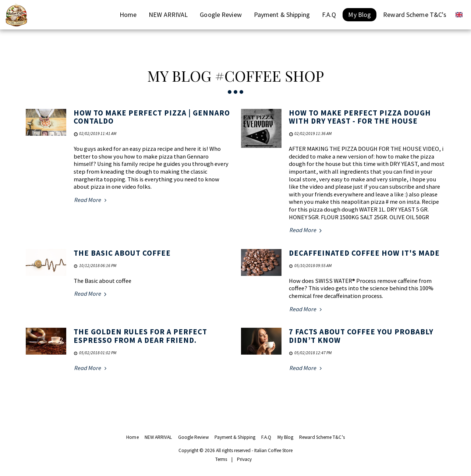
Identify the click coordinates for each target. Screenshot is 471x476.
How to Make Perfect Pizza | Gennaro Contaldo (152, 117)
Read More (91, 200)
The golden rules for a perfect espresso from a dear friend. (140, 336)
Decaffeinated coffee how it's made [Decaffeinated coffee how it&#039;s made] (364, 253)
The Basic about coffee (122, 253)
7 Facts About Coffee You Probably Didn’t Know (361, 336)
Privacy (244, 459)
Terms (221, 459)
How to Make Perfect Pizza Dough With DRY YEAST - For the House (360, 117)
